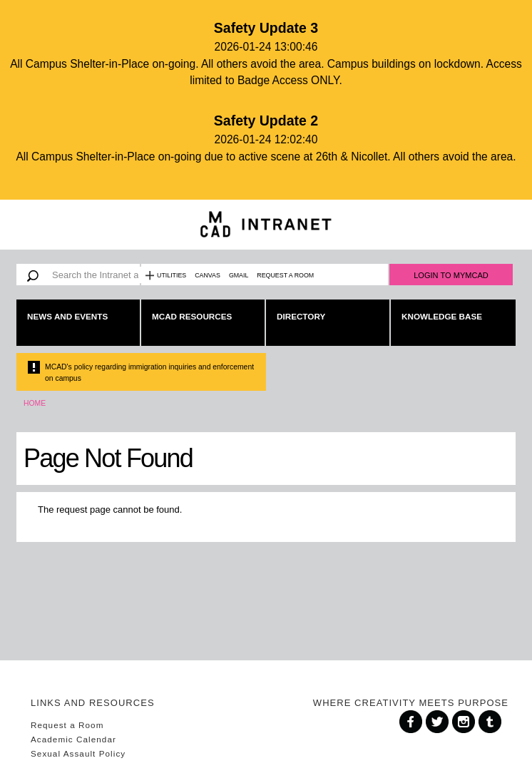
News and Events (67, 316)
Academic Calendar (73, 739)
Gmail (239, 275)
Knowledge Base (442, 316)
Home (35, 403)
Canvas (208, 275)
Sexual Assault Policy (78, 753)
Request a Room (285, 275)
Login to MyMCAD (451, 275)
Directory (301, 316)
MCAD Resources (192, 316)
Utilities (172, 275)
